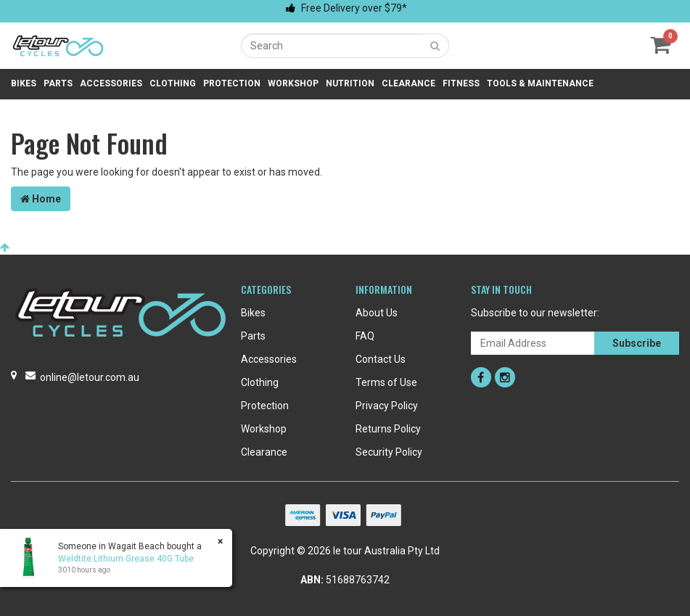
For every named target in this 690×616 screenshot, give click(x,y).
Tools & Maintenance (540, 83)
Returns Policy (388, 429)
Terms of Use (386, 382)
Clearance (408, 83)
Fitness (461, 83)
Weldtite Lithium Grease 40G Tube (125, 559)
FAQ (365, 336)
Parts (58, 83)
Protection (232, 83)
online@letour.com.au (90, 377)
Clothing (173, 83)
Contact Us (381, 359)
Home (41, 199)
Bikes (24, 83)
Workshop (293, 83)
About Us (377, 313)
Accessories (111, 83)
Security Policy (389, 452)
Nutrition (350, 83)
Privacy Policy (387, 406)
